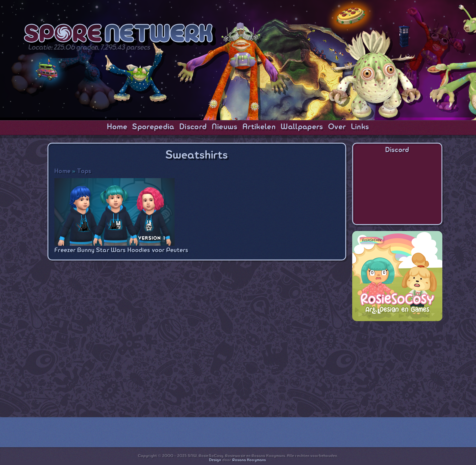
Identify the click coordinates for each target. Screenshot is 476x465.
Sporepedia (153, 127)
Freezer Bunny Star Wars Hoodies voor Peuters (121, 250)
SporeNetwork (120, 35)
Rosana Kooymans (249, 460)
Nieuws (225, 127)
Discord (193, 127)
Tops (84, 171)
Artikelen (259, 127)
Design (215, 460)
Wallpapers (302, 127)
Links (360, 127)
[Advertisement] (397, 365)
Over (337, 127)
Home (117, 127)
